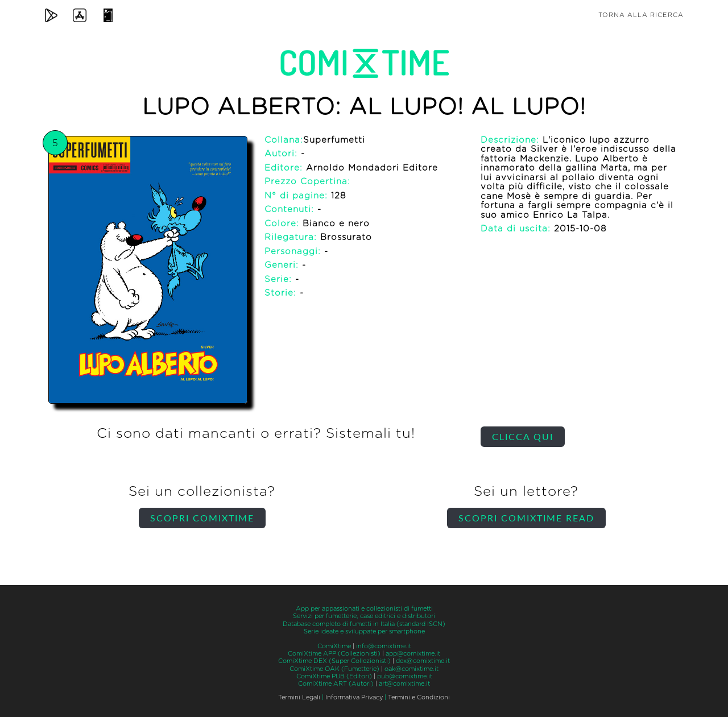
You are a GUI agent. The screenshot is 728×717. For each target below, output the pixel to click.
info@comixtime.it (384, 646)
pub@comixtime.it (405, 676)
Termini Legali (299, 697)
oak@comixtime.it (411, 669)
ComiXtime (334, 646)
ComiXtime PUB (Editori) (334, 676)
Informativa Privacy (354, 697)
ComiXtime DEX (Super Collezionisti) (334, 661)
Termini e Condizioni (419, 697)
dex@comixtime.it (423, 661)
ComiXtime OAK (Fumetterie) (334, 669)
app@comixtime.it (413, 654)
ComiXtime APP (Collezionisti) (334, 654)
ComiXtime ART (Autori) (336, 684)
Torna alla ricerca (641, 15)
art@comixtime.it (404, 684)
